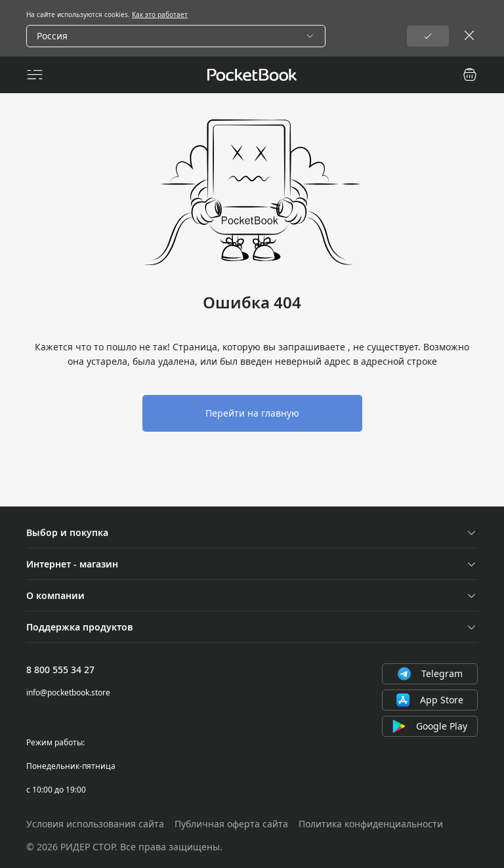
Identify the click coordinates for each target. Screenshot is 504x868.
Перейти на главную (252, 413)
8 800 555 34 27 (60, 670)
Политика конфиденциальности (371, 824)
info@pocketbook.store (68, 692)
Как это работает (160, 14)
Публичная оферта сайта (231, 824)
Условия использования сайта (95, 824)
